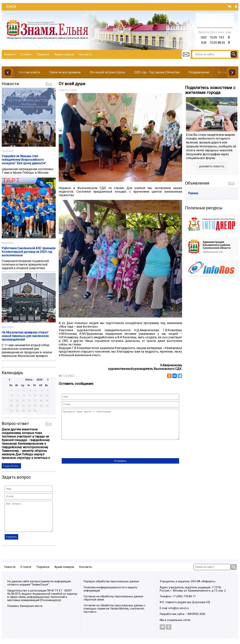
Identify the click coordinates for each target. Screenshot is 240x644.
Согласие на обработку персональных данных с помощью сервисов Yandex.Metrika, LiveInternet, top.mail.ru (115, 614)
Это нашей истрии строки (107, 72)
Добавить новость (212, 166)
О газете (26, 54)
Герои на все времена (65, 72)
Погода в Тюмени (215, 22)
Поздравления (199, 72)
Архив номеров (64, 54)
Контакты (85, 54)
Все (49, 84)
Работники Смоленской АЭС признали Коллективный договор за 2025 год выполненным (28, 252)
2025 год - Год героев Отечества (157, 72)
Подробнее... (11, 466)
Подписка (43, 54)
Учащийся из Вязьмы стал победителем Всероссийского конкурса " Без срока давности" (24, 160)
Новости (10, 54)
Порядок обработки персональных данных (111, 587)
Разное (193, 193)
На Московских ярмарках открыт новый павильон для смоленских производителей (25, 336)
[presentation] (90, 455)
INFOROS (193, 620)
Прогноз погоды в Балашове (215, 19)
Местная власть (29, 72)
